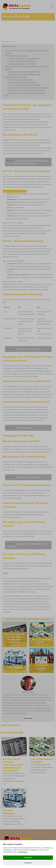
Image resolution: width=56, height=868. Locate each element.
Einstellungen (23, 852)
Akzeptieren (28, 858)
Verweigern (28, 863)
